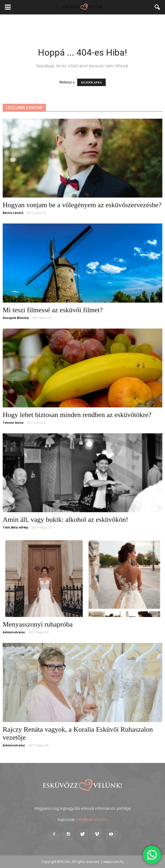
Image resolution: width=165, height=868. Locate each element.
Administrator (14, 632)
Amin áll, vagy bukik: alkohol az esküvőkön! (65, 520)
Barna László (13, 213)
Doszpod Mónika (16, 318)
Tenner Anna (13, 423)
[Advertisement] (82, 24)
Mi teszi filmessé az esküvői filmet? (53, 310)
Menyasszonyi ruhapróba (38, 624)
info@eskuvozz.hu (92, 819)
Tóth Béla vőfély (15, 527)
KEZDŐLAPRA (92, 82)
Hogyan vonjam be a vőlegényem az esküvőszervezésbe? (82, 205)
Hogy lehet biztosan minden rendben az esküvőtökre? (77, 415)
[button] (158, 7)
